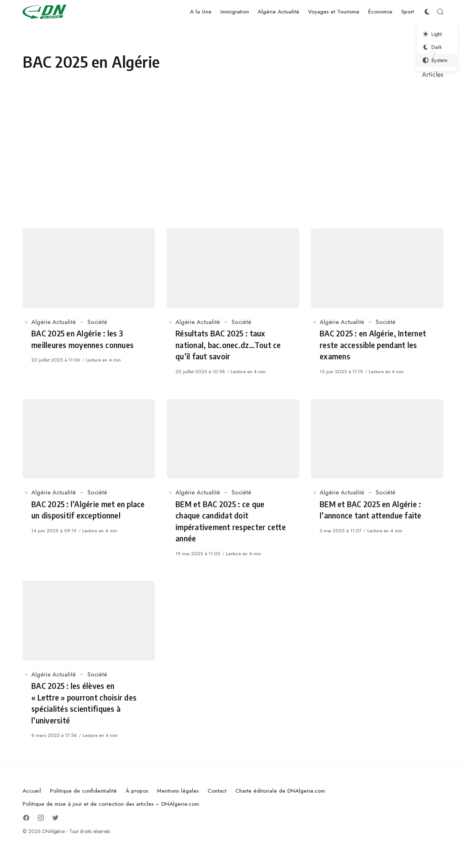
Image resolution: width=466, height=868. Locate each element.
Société (97, 322)
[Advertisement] (233, 154)
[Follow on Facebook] (26, 818)
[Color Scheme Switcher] (427, 12)
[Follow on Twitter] (55, 818)
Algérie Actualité (54, 322)
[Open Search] (440, 12)
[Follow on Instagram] (41, 818)
